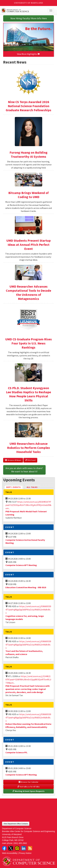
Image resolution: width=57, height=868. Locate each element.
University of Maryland (29, 3)
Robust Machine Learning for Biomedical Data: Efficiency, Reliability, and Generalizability (29, 725)
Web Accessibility (10, 853)
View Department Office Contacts (16, 824)
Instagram (17, 848)
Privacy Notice (25, 853)
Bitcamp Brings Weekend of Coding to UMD (29, 195)
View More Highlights (29, 54)
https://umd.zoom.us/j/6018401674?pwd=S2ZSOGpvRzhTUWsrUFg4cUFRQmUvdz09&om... (28, 505)
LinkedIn (24, 848)
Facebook (4, 848)
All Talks (32, 487)
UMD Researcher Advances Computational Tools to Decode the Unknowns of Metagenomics (29, 293)
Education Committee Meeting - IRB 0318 (26, 587)
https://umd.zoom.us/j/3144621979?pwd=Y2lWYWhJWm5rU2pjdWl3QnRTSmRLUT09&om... (28, 679)
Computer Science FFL (16, 752)
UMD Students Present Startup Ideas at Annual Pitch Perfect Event (29, 245)
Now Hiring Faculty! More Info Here (29, 18)
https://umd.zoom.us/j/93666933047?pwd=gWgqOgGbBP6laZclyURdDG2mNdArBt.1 (28, 610)
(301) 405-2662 (20, 843)
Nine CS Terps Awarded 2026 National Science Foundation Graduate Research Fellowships (29, 106)
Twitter (11, 848)
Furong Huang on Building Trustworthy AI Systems (29, 155)
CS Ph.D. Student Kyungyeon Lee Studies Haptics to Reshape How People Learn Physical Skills (29, 394)
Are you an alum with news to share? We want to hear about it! (24, 470)
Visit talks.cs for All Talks (29, 787)
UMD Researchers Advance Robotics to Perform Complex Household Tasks (29, 448)
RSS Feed (30, 460)
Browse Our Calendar (29, 782)
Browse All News (13, 460)
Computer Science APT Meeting (21, 565)
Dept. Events (15, 487)
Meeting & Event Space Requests (29, 791)
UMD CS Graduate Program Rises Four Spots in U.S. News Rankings (29, 343)
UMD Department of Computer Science (23, 10)
